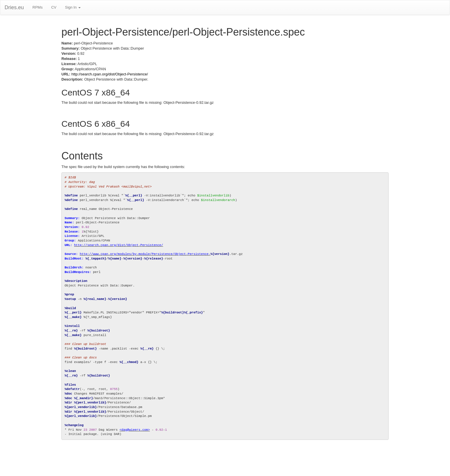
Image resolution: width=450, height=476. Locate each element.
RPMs (37, 7)
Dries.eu (14, 7)
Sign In (73, 7)
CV (54, 7)
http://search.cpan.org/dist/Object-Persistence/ (110, 74)
